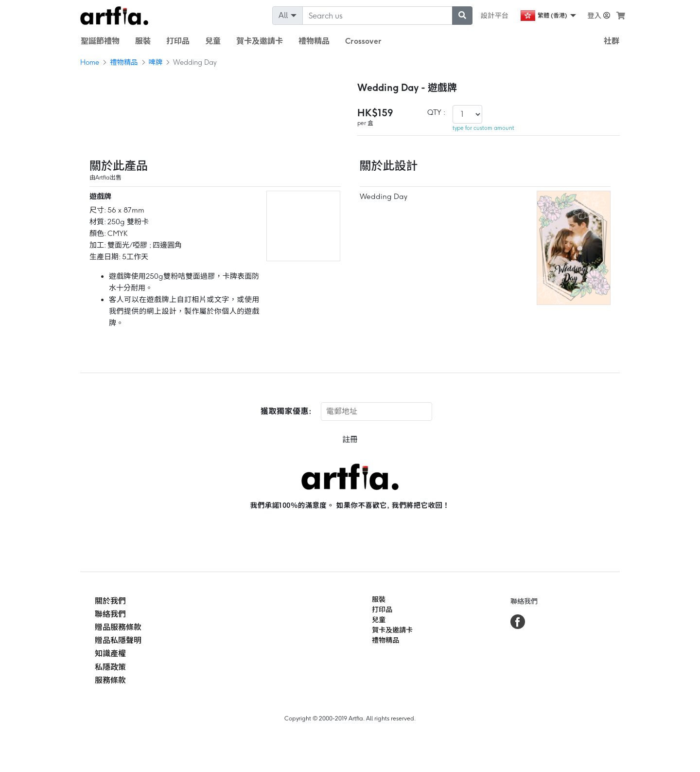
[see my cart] (621, 16)
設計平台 (495, 16)
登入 (599, 16)
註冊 (350, 440)
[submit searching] (462, 16)
